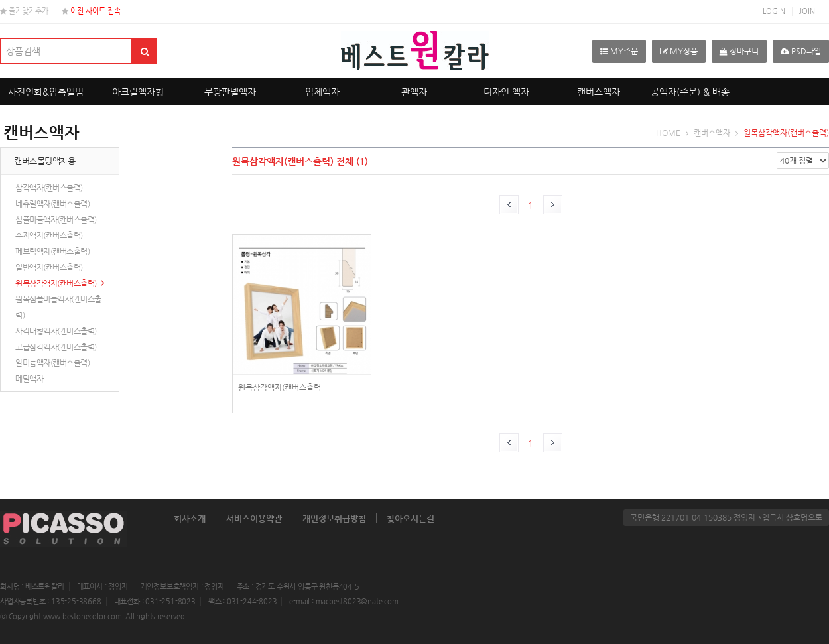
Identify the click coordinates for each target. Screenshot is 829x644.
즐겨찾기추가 (24, 11)
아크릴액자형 (138, 92)
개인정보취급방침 (334, 518)
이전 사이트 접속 (91, 11)
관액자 (414, 92)
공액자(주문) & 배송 (690, 92)
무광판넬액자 (230, 92)
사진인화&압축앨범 (46, 92)
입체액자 (322, 92)
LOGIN (774, 11)
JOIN (807, 11)
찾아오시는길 (411, 518)
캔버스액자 (599, 92)
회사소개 (190, 518)
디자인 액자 (506, 92)
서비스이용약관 (254, 518)
